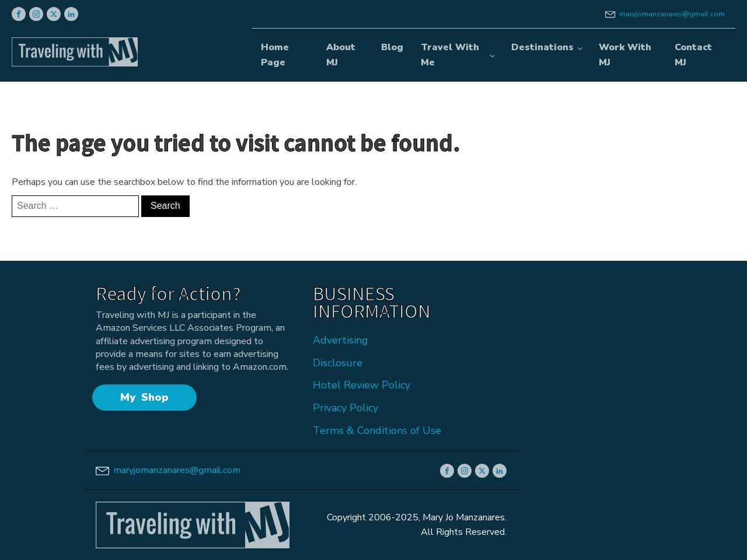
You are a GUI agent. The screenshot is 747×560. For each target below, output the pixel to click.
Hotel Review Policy (362, 385)
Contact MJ (693, 55)
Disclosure (338, 363)
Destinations (542, 47)
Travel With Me (450, 55)
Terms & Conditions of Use (377, 430)
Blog (392, 47)
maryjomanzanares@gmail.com (672, 14)
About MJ (341, 55)
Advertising (341, 340)
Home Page (275, 55)
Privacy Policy (345, 408)
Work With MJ (625, 55)
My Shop (144, 397)
